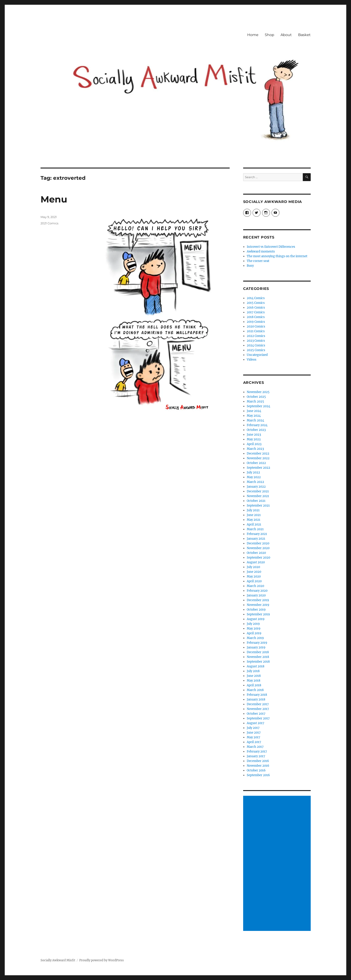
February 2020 (257, 591)
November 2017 (258, 709)
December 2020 (258, 543)
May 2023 (254, 439)
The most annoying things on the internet (277, 256)
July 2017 (253, 728)
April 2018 (254, 685)
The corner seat (258, 261)
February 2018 (257, 695)
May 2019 (254, 629)
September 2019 (258, 614)
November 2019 (258, 605)
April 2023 (254, 444)
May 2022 (254, 477)
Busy (250, 266)
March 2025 (255, 401)
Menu (54, 199)
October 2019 (256, 610)
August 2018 (256, 666)
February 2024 (257, 425)
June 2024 (254, 411)
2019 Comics (256, 322)
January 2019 (256, 647)
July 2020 (253, 567)
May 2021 (254, 520)
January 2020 (256, 595)
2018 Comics (256, 317)
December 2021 (258, 491)
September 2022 (258, 468)
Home (253, 35)
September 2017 (258, 718)
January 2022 (256, 487)
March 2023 (255, 449)
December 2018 (258, 652)
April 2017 (254, 742)
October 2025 (256, 397)
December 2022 (258, 454)
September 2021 (258, 506)
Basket (304, 35)
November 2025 (258, 392)
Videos (252, 360)
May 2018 (254, 681)
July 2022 (253, 472)
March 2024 (255, 420)
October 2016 (256, 770)
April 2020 (254, 581)
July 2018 (253, 671)
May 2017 (254, 737)
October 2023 (256, 430)
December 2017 (258, 704)
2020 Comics (256, 326)
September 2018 (258, 662)
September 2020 (258, 558)
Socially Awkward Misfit (58, 960)
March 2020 (255, 586)
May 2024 (254, 416)
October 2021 (256, 501)
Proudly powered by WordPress (102, 960)
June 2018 (254, 676)
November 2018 (258, 657)
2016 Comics (256, 308)
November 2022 (258, 458)
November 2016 (258, 766)
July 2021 (253, 510)
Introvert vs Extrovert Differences (271, 247)
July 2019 (253, 624)
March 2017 (255, 747)
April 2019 (254, 633)
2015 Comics (256, 303)
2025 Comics (256, 350)
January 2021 (256, 539)
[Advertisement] (278, 864)
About (286, 35)
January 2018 (256, 699)
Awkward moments (261, 251)
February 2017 (257, 751)
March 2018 (255, 690)
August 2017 (256, 723)
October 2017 (256, 714)
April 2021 (254, 524)
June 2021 (254, 515)
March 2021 (255, 529)
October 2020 (256, 553)
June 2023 (254, 435)
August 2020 (256, 562)
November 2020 (258, 548)
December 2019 (258, 600)
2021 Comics (49, 223)
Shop (269, 35)
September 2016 (258, 775)
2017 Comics (256, 312)
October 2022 (256, 463)
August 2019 (256, 619)
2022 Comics (256, 336)
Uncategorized (257, 355)
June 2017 (254, 733)
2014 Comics (256, 298)
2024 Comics (256, 345)
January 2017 (256, 756)
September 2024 (258, 406)
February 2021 (257, 534)
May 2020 (254, 576)
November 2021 (258, 496)
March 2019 (255, 638)
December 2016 (258, 761)
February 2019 (257, 643)
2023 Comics (256, 341)
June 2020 (254, 572)
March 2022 (255, 482)
